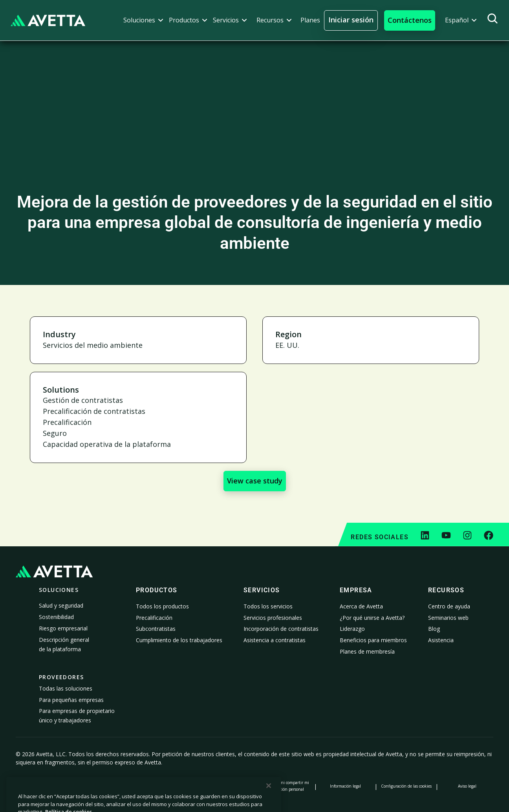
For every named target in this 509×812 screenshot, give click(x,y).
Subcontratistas (156, 629)
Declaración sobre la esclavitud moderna (224, 786)
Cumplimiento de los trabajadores (179, 640)
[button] (143, 20)
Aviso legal (467, 786)
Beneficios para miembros (373, 640)
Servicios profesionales (273, 618)
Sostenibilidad (56, 617)
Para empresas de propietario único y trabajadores (77, 716)
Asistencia (441, 640)
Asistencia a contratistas (275, 640)
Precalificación (154, 618)
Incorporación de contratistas (281, 629)
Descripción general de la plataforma (64, 644)
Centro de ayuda (449, 606)
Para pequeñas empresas (71, 700)
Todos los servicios (268, 606)
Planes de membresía (367, 651)
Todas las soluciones (66, 688)
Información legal (345, 786)
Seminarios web (448, 618)
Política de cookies (103, 786)
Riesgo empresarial (63, 628)
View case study (255, 481)
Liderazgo (352, 629)
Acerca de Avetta (361, 606)
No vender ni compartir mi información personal (285, 786)
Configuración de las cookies (406, 786)
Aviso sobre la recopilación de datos (163, 786)
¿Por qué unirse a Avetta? (372, 618)
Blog (434, 629)
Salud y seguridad (61, 605)
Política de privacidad (42, 786)
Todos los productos (162, 606)
